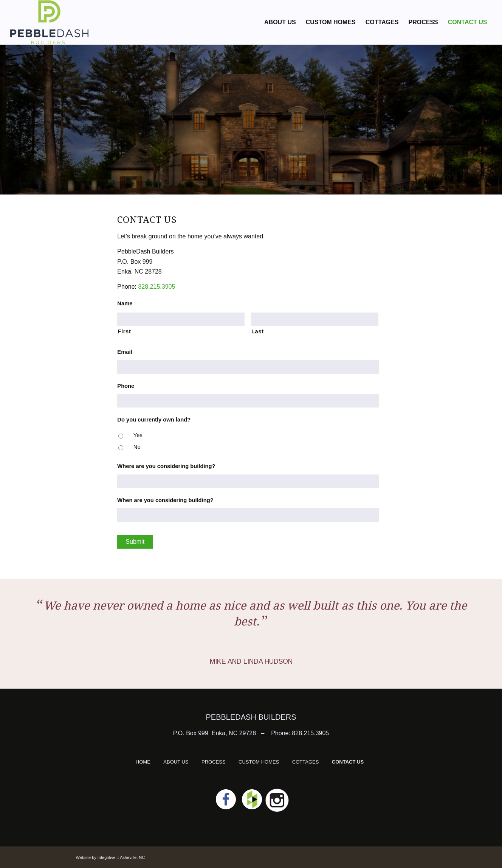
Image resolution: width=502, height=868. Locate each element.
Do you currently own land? (154, 420)
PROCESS (214, 762)
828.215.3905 (156, 287)
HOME (143, 762)
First (124, 331)
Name (125, 303)
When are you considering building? (165, 500)
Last (258, 331)
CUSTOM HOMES (259, 762)
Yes (138, 435)
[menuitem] (280, 22)
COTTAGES (306, 762)
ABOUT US (176, 762)
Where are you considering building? (166, 466)
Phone (126, 386)
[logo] (50, 22)
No (137, 447)
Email (125, 352)
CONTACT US (348, 762)
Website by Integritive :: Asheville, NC (111, 857)
